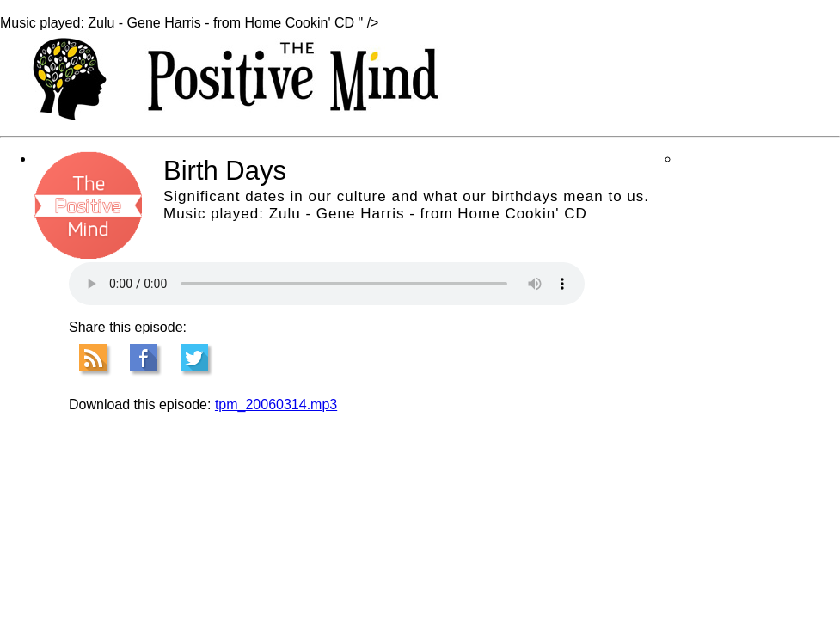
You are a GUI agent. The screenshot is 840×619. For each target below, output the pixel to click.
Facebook (144, 358)
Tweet (194, 358)
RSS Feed (93, 358)
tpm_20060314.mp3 (276, 404)
